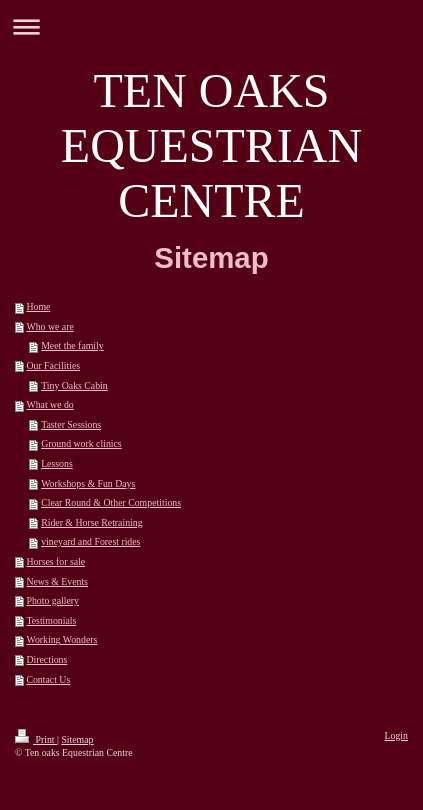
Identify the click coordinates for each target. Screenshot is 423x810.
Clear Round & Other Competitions (111, 502)
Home (38, 306)
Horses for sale (55, 561)
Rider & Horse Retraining (92, 522)
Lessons (57, 463)
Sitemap (77, 739)
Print (36, 739)
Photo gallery (52, 600)
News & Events (57, 581)
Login (396, 735)
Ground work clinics (81, 443)
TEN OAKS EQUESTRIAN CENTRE (211, 145)
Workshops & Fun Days (88, 483)
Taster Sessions (71, 424)
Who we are (49, 326)
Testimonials (51, 620)
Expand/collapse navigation (211, 26)
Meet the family (72, 345)
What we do (49, 404)
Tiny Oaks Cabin (74, 385)
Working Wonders (61, 639)
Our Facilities (53, 365)
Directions (46, 659)
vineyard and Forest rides (90, 541)
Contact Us (48, 679)
